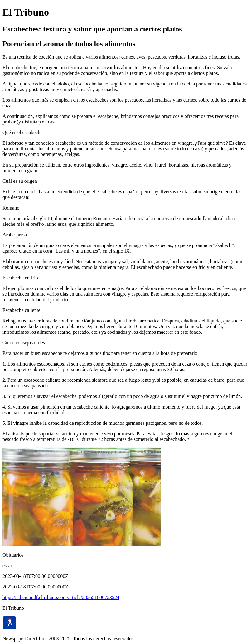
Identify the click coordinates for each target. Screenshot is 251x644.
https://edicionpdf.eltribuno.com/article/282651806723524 (61, 597)
